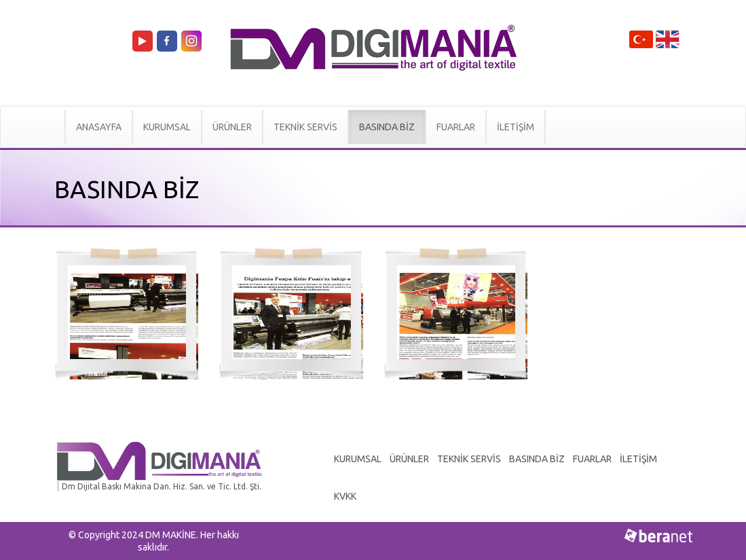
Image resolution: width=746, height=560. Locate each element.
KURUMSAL (167, 127)
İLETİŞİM (516, 127)
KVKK (345, 496)
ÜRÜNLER (232, 127)
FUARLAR (456, 127)
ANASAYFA (99, 127)
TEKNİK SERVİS (305, 127)
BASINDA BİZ (387, 127)
